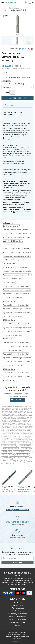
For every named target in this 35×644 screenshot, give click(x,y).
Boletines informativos (18, 616)
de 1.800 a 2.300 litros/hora (23, 428)
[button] (17, 35)
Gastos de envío (18, 611)
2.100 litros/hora (17, 438)
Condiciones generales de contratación (17, 637)
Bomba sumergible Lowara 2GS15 (7, 487)
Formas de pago (18, 608)
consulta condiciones (17, 538)
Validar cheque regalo (18, 622)
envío (11, 68)
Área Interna (17, 639)
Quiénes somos (18, 605)
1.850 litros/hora (26, 447)
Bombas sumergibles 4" (23, 419)
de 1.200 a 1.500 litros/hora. (16, 454)
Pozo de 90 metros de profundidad (10, 420)
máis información (18, 525)
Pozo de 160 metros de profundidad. (11, 451)
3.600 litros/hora (14, 434)
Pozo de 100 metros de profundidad (19, 425)
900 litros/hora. (29, 457)
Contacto (18, 625)
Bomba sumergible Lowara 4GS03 (24, 487)
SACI (11, 459)
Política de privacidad (14, 635)
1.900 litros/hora (21, 442)
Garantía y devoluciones (18, 614)
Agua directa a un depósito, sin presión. (14, 437)
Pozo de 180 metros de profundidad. (19, 456)
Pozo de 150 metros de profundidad (11, 448)
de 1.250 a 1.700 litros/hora (21, 450)
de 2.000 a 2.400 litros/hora (16, 423)
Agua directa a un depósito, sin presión (16, 431)
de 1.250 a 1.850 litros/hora (12, 447)
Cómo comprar (18, 602)
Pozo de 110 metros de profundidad (22, 429)
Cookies (24, 635)
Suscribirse (18, 562)
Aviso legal (22, 633)
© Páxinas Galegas (17, 642)
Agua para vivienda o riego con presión (11, 426)
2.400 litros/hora (6, 429)
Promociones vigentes (18, 619)
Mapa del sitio (13, 633)
